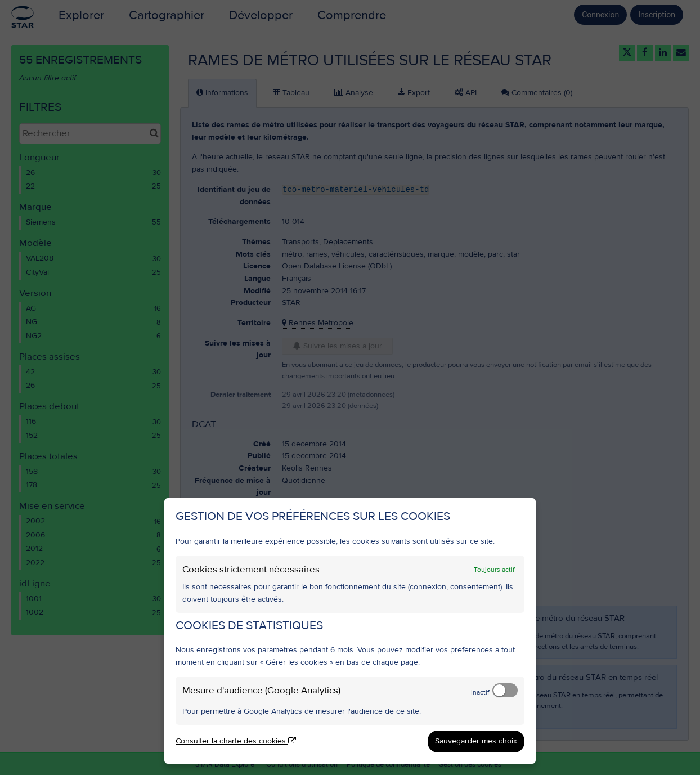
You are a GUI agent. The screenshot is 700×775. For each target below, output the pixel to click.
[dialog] (350, 631)
